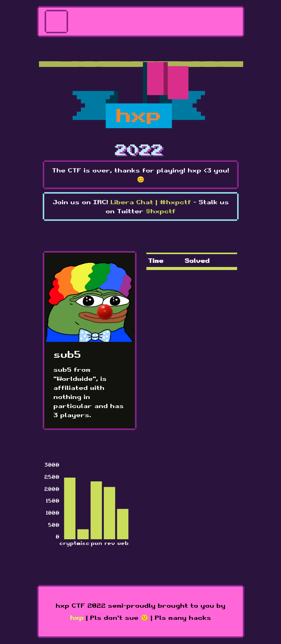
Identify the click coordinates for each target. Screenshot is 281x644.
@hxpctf (161, 211)
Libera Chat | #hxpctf (151, 202)
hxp (77, 618)
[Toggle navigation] (56, 22)
